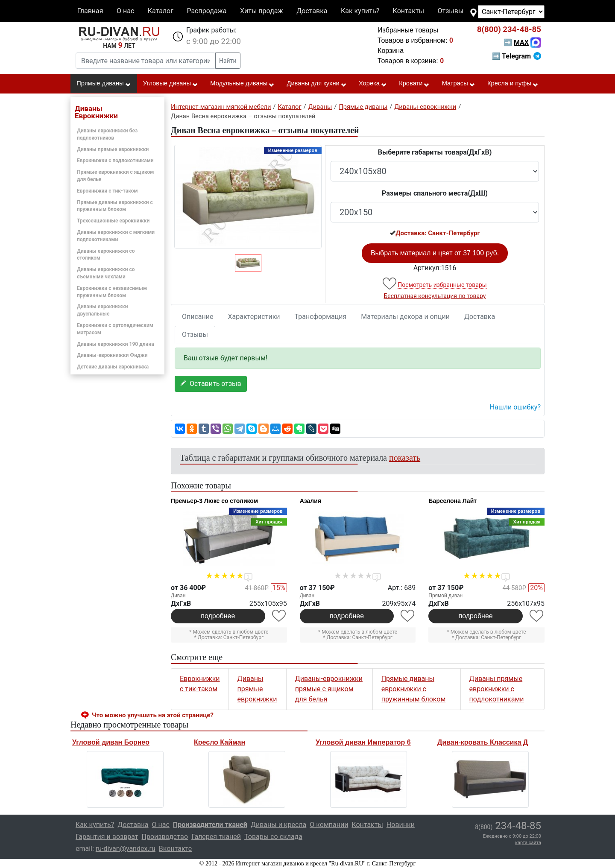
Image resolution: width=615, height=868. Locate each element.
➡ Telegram (517, 56)
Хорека (373, 84)
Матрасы (459, 84)
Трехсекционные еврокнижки (113, 221)
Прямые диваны (104, 84)
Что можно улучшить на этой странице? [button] (153, 715)
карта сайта (528, 843)
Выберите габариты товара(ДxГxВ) (435, 152)
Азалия (310, 501)
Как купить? (360, 11)
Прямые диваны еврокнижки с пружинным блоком (414, 689)
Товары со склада (273, 837)
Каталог (161, 11)
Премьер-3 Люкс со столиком (214, 501)
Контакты (409, 11)
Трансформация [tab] (321, 317)
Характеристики (254, 317)
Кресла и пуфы (513, 84)
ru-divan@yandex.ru (126, 849)
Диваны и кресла (278, 825)
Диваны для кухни (317, 84)
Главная (90, 11)
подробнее (218, 616)
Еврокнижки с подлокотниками (115, 161)
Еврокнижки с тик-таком (107, 191)
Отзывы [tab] (195, 335)
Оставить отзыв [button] (211, 384)
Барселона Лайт (452, 501)
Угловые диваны (171, 84)
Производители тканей (210, 825)
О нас (125, 11)
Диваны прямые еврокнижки (113, 149)
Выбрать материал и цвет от (435, 253)
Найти (228, 61)
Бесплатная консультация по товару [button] (435, 296)
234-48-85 (509, 29)
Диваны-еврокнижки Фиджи (112, 355)
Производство (165, 837)
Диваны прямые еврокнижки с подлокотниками (497, 689)
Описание (198, 317)
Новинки (401, 825)
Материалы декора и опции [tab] (405, 317)
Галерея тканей (216, 837)
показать (405, 458)
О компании (329, 825)
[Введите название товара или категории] (146, 61)
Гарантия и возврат (107, 837)
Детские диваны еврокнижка (113, 367)
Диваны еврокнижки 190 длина (116, 344)
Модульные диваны (242, 84)
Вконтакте (175, 849)
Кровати (414, 84)
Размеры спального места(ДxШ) (435, 193)
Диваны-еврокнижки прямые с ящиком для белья (329, 689)
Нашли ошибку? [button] (515, 407)
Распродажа (206, 11)
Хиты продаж (262, 11)
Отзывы (451, 11)
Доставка (312, 11)
